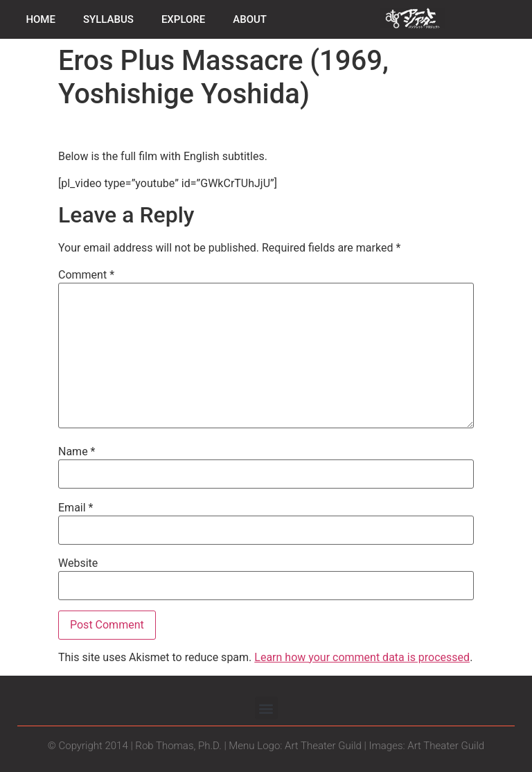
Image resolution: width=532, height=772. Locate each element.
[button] (266, 708)
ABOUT (250, 19)
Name (77, 452)
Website (78, 563)
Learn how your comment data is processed (362, 657)
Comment (86, 275)
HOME (41, 19)
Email (76, 508)
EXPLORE (183, 19)
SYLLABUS (108, 19)
